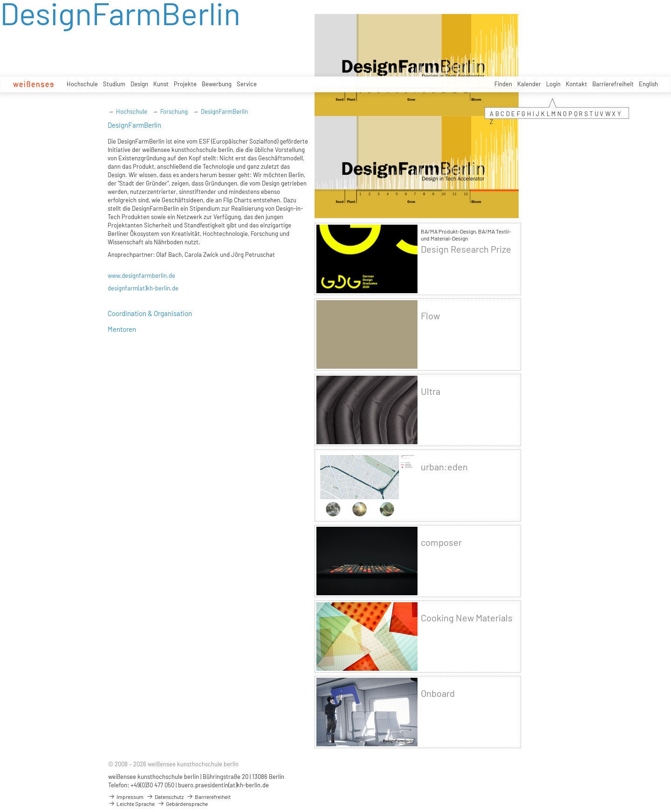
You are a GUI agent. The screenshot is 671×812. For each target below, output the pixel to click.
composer (441, 542)
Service (247, 84)
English (648, 84)
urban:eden (444, 467)
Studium (114, 84)
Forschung (174, 111)
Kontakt (576, 84)
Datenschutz (165, 797)
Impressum (126, 797)
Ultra (431, 391)
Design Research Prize (466, 249)
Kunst (161, 84)
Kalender (529, 84)
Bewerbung (217, 84)
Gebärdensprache (183, 804)
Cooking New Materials (467, 618)
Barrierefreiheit (613, 84)
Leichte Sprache (131, 804)
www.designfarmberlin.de (141, 275)
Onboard (438, 693)
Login (553, 84)
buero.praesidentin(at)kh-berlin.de (223, 785)
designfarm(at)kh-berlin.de (143, 288)
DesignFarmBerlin (224, 111)
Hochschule (82, 84)
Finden (503, 84)
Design (139, 84)
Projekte (185, 84)
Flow (430, 316)
